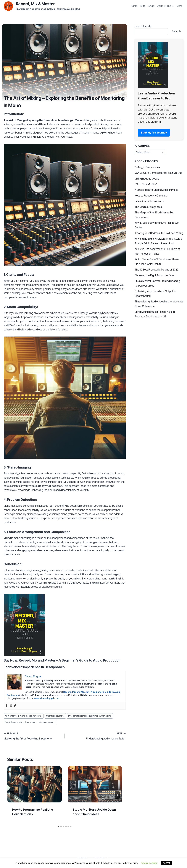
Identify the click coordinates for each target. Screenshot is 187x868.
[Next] (117, 795)
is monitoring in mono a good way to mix (24, 716)
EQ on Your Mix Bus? (146, 184)
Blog (143, 6)
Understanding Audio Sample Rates (96, 736)
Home (134, 6)
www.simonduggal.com (47, 698)
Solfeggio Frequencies (147, 167)
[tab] (59, 826)
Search (176, 31)
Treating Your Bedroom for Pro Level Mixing (159, 233)
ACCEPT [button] (167, 863)
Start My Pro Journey (154, 133)
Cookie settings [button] (149, 863)
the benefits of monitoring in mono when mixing (90, 716)
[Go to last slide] (12, 795)
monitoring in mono (55, 716)
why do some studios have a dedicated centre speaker (30, 722)
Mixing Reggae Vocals (147, 179)
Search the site (143, 26)
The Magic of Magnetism (149, 207)
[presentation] (34, 784)
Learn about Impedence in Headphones (34, 667)
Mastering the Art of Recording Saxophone (33, 736)
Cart (179, 6)
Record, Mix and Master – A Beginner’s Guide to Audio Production (70, 660)
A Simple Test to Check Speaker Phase (156, 190)
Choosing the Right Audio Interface (154, 275)
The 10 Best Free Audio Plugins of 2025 (156, 270)
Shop (151, 6)
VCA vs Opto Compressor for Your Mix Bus (158, 173)
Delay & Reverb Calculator (149, 201)
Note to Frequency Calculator (151, 196)
